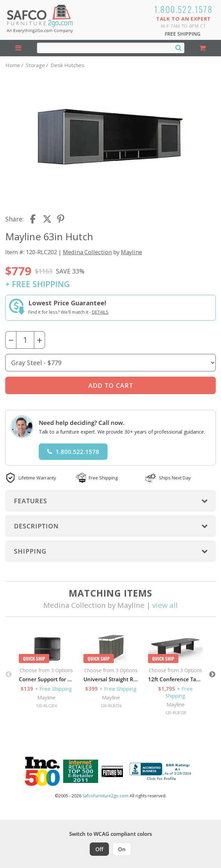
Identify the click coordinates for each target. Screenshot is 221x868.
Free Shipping (183, 34)
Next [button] (212, 675)
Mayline (131, 252)
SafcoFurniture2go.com (105, 796)
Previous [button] (9, 675)
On (122, 849)
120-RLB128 (176, 713)
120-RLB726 (111, 706)
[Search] (178, 48)
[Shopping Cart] (203, 48)
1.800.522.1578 (184, 9)
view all (165, 605)
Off (99, 849)
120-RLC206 (46, 706)
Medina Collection (87, 252)
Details (100, 312)
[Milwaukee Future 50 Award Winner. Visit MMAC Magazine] (112, 771)
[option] (46, 671)
